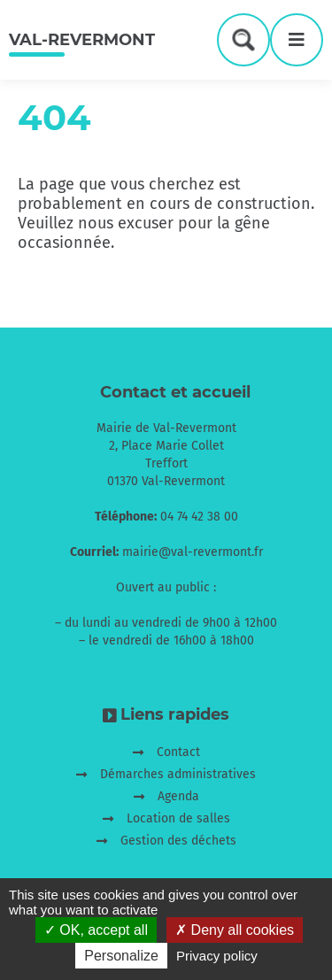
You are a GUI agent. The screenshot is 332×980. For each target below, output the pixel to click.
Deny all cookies (235, 930)
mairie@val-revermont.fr (193, 552)
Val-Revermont (82, 40)
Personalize (121, 956)
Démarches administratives (178, 774)
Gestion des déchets (178, 841)
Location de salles (178, 818)
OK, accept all (96, 930)
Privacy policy (217, 956)
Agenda (178, 796)
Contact (178, 752)
